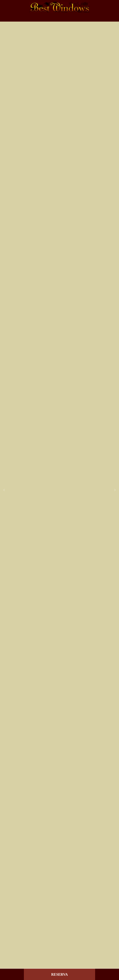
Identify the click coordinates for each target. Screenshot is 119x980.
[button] (4, 490)
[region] (59, 490)
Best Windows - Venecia (59, 7)
